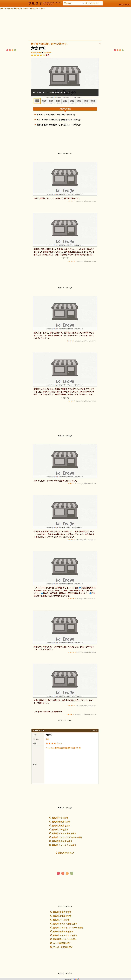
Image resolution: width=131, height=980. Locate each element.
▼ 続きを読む (65, 258)
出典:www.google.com (90, 201)
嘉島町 (39, 52)
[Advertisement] (65, 24)
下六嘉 (45, 52)
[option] (65, 78)
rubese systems (65, 979)
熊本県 (33, 52)
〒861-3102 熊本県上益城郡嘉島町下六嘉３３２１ (64, 748)
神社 (50, 52)
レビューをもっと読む (65, 720)
